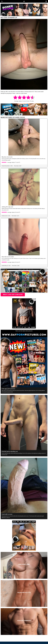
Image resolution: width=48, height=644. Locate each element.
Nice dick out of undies (8, 257)
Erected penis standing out (10, 451)
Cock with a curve (7, 514)
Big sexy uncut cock (7, 157)
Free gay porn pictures (8, 389)
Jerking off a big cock (7, 207)
